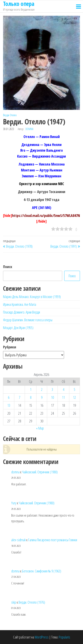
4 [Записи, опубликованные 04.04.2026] (64, 389)
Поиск (8, 267)
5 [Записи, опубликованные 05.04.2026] (75, 389)
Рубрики (10, 347)
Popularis (64, 637)
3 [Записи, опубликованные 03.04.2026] (52, 389)
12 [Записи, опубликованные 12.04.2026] (74, 397)
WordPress (42, 637)
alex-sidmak (18, 540)
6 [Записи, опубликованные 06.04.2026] (9, 397)
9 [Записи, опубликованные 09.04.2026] (42, 397)
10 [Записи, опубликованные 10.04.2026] (52, 397)
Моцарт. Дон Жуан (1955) (18, 328)
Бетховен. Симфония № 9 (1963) (42, 571)
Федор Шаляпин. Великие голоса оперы (28, 320)
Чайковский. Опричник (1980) (40, 472)
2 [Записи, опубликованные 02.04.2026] (42, 389)
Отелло (13, 115)
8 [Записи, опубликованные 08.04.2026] (31, 397)
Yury (14, 503)
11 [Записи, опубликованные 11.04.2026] (63, 397)
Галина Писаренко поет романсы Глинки (53, 540)
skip (14, 602)
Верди (6, 115)
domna (29, 129)
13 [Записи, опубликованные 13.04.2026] (9, 405)
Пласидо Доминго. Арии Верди (22, 312)
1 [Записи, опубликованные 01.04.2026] (31, 389)
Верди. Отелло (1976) (32, 602)
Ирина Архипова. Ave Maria (20, 304)
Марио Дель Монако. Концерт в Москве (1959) (32, 297)
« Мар (40, 428)
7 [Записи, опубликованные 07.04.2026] (19, 397)
